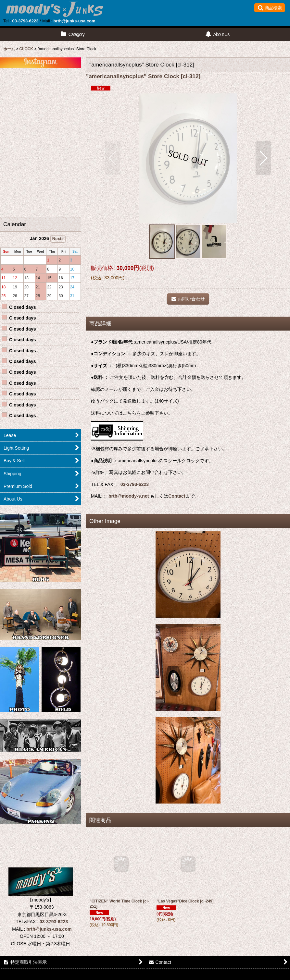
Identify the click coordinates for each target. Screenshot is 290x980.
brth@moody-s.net (129, 496)
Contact (177, 496)
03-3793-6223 (25, 21)
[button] (270, 8)
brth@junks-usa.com (75, 21)
